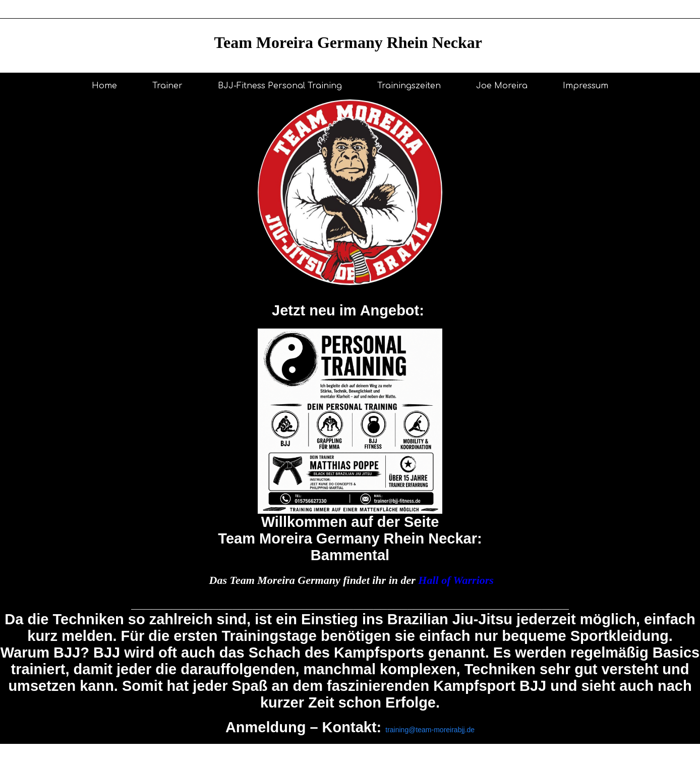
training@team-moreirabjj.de (430, 730)
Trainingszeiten (409, 86)
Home (104, 86)
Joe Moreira (502, 86)
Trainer (167, 86)
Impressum (586, 86)
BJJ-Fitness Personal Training (280, 86)
